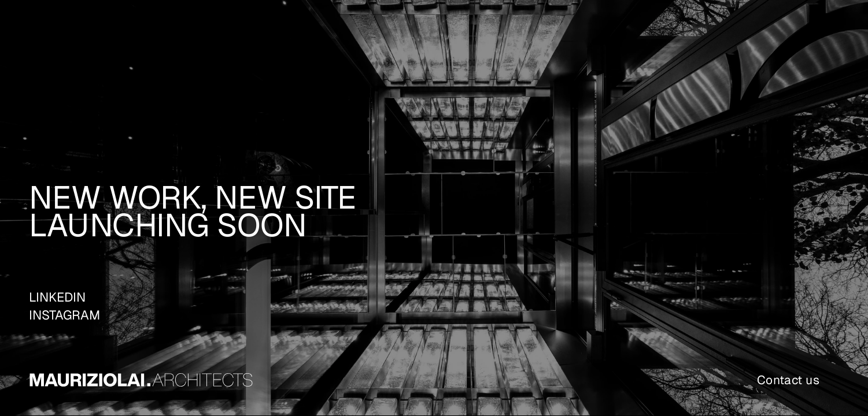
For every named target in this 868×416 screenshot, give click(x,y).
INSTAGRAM (64, 315)
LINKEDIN (57, 297)
